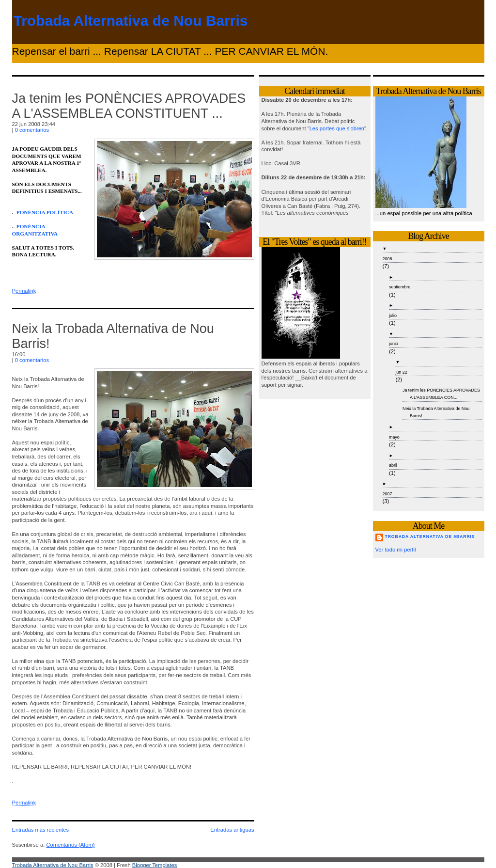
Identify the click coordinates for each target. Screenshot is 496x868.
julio (393, 316)
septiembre (400, 287)
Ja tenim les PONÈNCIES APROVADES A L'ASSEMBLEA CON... (441, 394)
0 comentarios (32, 130)
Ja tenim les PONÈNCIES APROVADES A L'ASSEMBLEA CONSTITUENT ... (129, 106)
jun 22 (401, 372)
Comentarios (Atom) (70, 845)
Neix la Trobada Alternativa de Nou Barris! (436, 412)
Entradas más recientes (41, 830)
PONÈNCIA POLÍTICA (45, 212)
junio (394, 344)
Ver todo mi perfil (396, 550)
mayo (394, 437)
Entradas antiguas (232, 830)
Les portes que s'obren (337, 128)
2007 (387, 494)
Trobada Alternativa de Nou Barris (131, 21)
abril (393, 465)
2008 (387, 259)
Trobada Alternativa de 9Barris (430, 537)
